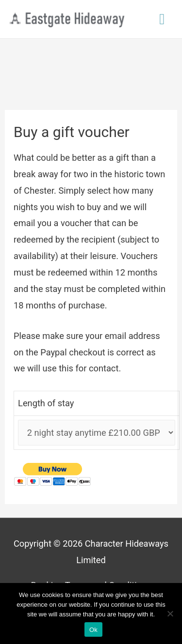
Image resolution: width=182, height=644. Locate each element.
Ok (93, 630)
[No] (170, 613)
